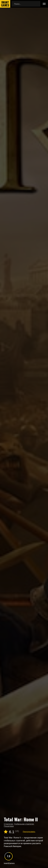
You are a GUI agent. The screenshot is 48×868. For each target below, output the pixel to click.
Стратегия (8, 824)
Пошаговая (9, 826)
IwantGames (5, 4)
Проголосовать (29, 832)
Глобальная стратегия (24, 824)
